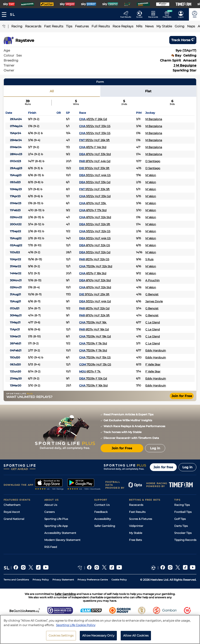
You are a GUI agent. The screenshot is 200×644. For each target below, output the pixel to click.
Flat (148, 91)
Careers (49, 512)
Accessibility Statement (60, 533)
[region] (100, 629)
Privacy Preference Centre (93, 580)
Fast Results (137, 512)
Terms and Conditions (16, 580)
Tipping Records (185, 540)
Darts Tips (181, 526)
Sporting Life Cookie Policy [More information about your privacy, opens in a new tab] (76, 625)
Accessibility (103, 519)
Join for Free (182, 396)
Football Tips (183, 512)
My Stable (136, 533)
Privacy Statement (63, 580)
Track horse (183, 40)
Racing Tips (182, 505)
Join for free (163, 467)
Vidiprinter (136, 526)
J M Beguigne (185, 65)
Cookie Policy (119, 580)
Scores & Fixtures (141, 519)
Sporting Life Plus (56, 519)
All (52, 91)
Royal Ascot (12, 512)
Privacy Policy (41, 580)
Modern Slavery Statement (62, 540)
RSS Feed (51, 547)
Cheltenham (12, 505)
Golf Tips (180, 519)
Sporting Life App (56, 526)
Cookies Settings (61, 635)
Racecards (136, 505)
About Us (51, 505)
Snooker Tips (183, 533)
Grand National (14, 519)
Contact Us (102, 505)
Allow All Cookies (136, 635)
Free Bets (135, 540)
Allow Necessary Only (98, 635)
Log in (187, 467)
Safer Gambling (105, 526)
